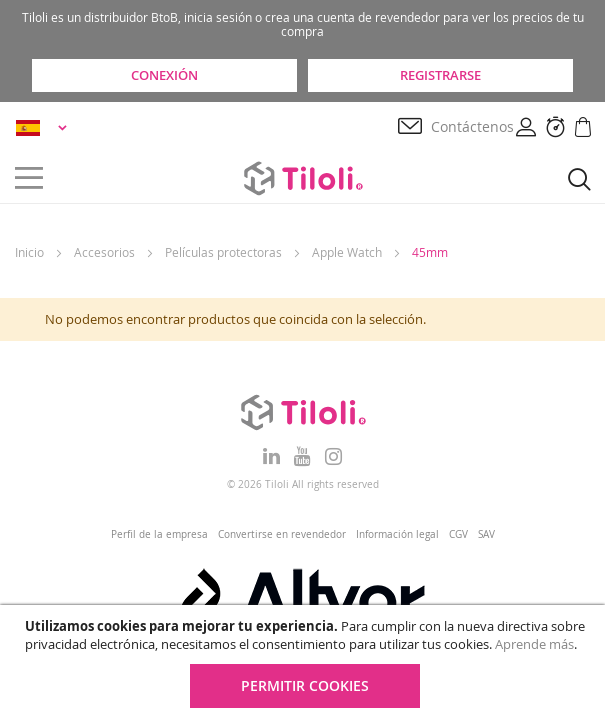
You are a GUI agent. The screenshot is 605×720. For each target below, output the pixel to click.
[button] (44, 127)
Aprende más (534, 644)
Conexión (164, 75)
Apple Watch (347, 252)
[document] (305, 662)
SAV (486, 534)
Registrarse (440, 75)
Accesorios (104, 252)
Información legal (397, 534)
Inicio (29, 252)
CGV (458, 534)
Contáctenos (472, 126)
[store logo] (303, 178)
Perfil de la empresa (159, 534)
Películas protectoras (223, 252)
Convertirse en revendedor (282, 534)
